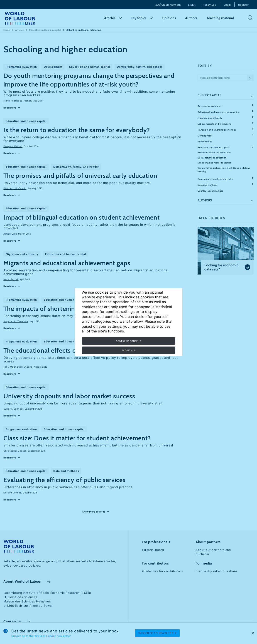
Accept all (128, 350)
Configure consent (128, 341)
